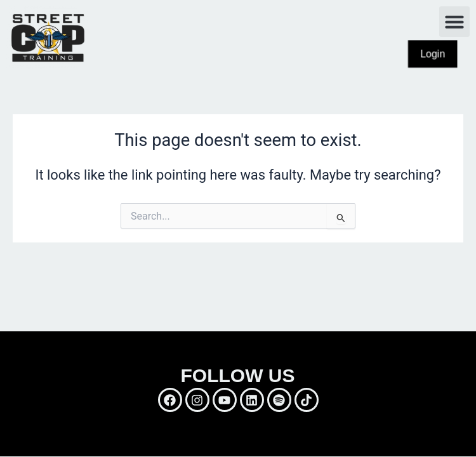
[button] (454, 22)
